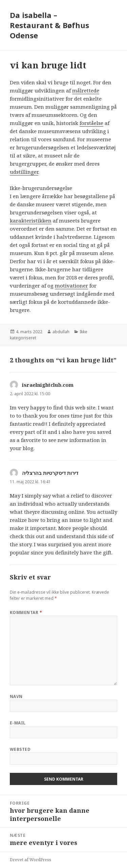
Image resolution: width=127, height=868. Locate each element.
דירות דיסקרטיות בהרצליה (50, 473)
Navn (16, 696)
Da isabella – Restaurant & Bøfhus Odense (49, 25)
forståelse (91, 123)
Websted (20, 749)
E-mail (18, 723)
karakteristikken (31, 220)
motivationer (71, 285)
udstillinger (24, 172)
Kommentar (26, 612)
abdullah (61, 332)
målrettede (86, 90)
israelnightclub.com (48, 385)
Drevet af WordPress (30, 860)
